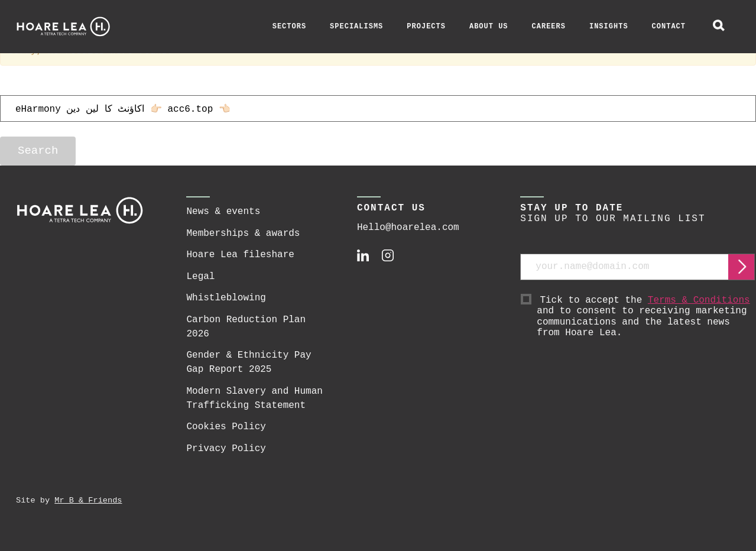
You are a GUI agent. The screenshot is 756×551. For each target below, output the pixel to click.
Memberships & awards (243, 234)
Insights (609, 27)
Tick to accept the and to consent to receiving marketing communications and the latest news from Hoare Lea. (646, 317)
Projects (426, 27)
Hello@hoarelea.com (408, 228)
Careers (549, 27)
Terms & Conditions (699, 300)
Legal (200, 277)
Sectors (289, 27)
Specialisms (356, 27)
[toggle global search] (719, 27)
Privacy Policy (226, 449)
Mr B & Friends (88, 500)
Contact (669, 27)
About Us (489, 27)
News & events (223, 212)
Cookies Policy (226, 427)
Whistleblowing (226, 298)
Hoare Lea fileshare (240, 255)
